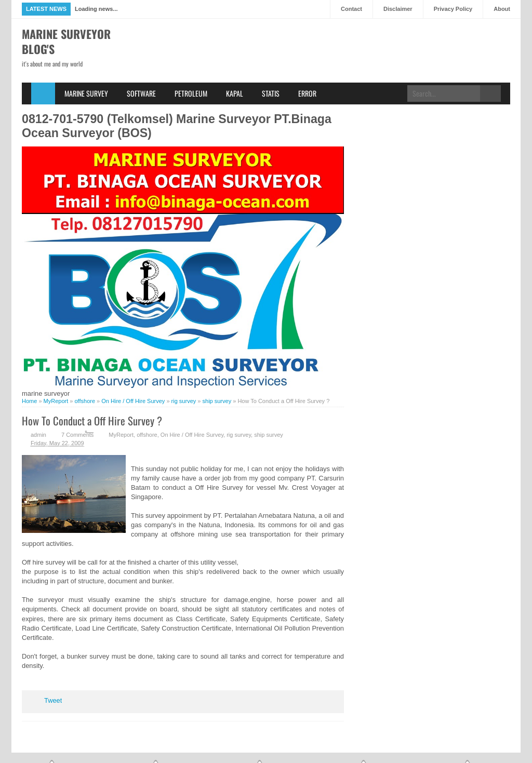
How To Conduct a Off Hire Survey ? (92, 420)
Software (141, 93)
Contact (351, 9)
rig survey (239, 435)
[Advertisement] (321, 65)
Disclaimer (398, 9)
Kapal (235, 93)
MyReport (121, 435)
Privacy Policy (453, 9)
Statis (271, 93)
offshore (147, 435)
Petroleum (191, 93)
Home (43, 93)
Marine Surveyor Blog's (66, 41)
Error (307, 93)
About (502, 9)
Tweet (53, 700)
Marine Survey (86, 93)
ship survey (269, 435)
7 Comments (77, 435)
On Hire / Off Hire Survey (192, 435)
